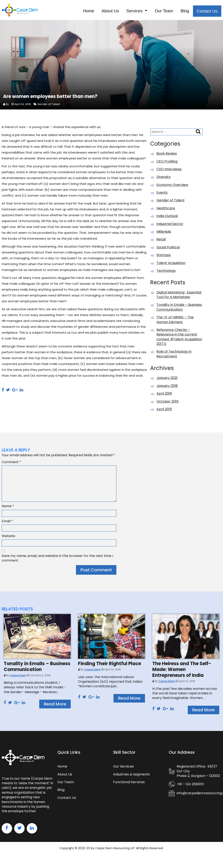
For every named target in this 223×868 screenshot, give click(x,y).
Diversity (164, 179)
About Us (89, 11)
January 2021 (167, 380)
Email (7, 523)
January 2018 (167, 388)
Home (63, 11)
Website (8, 538)
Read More (55, 706)
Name (8, 508)
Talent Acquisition (171, 265)
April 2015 (164, 411)
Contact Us (204, 12)
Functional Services (129, 784)
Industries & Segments (131, 776)
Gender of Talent (49, 106)
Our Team (152, 11)
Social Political (168, 249)
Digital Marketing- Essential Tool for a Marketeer (179, 297)
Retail (161, 241)
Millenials (164, 234)
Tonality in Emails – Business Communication (179, 309)
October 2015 (168, 403)
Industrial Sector (170, 226)
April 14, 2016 (23, 106)
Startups (164, 257)
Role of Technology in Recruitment (174, 356)
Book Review (167, 155)
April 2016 (164, 395)
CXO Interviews (169, 171)
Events (162, 194)
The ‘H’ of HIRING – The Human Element (175, 322)
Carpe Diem (18, 677)
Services (118, 11)
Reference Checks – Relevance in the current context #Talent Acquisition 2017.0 (179, 339)
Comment (11, 464)
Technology (166, 273)
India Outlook (167, 218)
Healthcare (166, 210)
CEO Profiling (167, 163)
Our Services (123, 768)
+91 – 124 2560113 (190, 786)
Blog (177, 11)
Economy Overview (172, 187)
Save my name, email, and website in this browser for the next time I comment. (57, 560)
